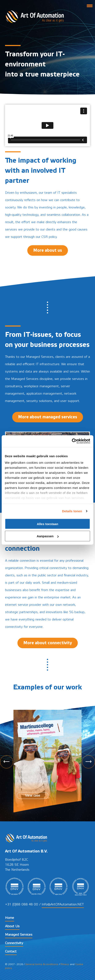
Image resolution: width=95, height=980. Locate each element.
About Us (12, 926)
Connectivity (14, 943)
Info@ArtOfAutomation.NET (63, 904)
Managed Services (19, 935)
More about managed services (48, 417)
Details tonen (72, 511)
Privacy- (65, 964)
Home (10, 918)
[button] (90, 5)
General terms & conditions (42, 964)
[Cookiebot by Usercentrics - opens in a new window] (72, 441)
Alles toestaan (47, 524)
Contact (11, 951)
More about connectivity (48, 643)
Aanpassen (48, 536)
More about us (48, 250)
